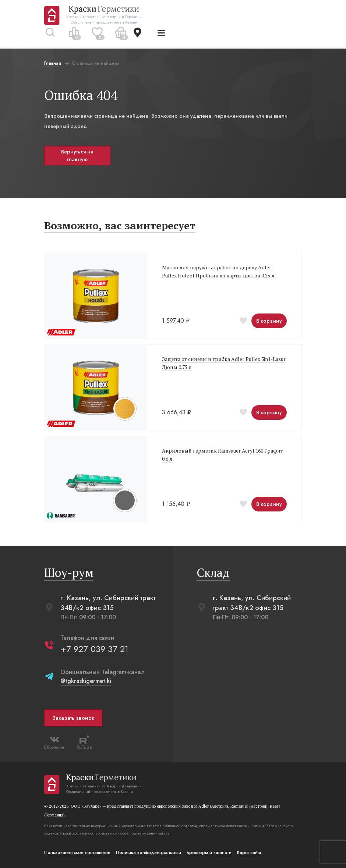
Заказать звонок (73, 718)
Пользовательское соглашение (77, 853)
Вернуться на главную (77, 155)
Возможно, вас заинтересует (120, 225)
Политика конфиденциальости (149, 853)
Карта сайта (249, 853)
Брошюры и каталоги (209, 853)
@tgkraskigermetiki (86, 681)
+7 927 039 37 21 (94, 649)
